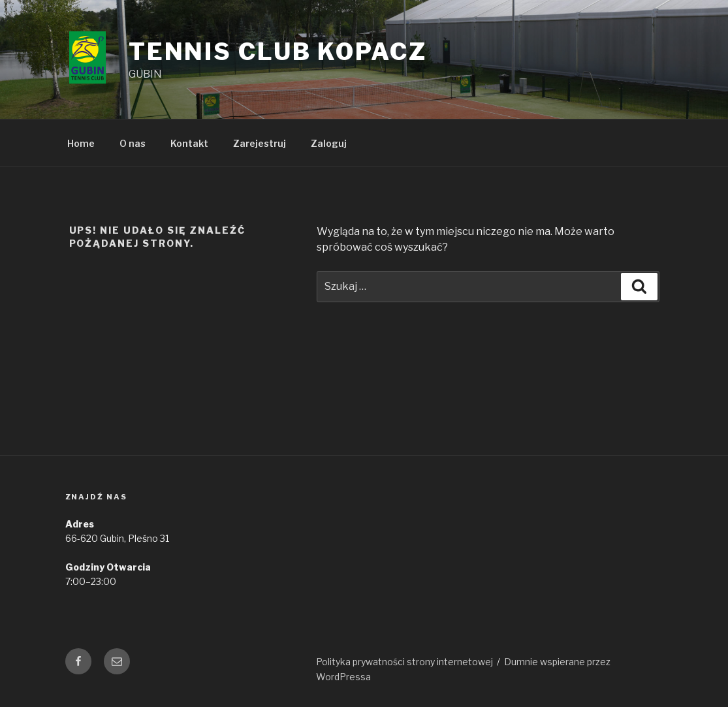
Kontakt (189, 143)
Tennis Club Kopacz (278, 52)
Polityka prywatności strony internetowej (404, 662)
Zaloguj (329, 143)
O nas (133, 143)
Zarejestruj (260, 143)
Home (81, 143)
